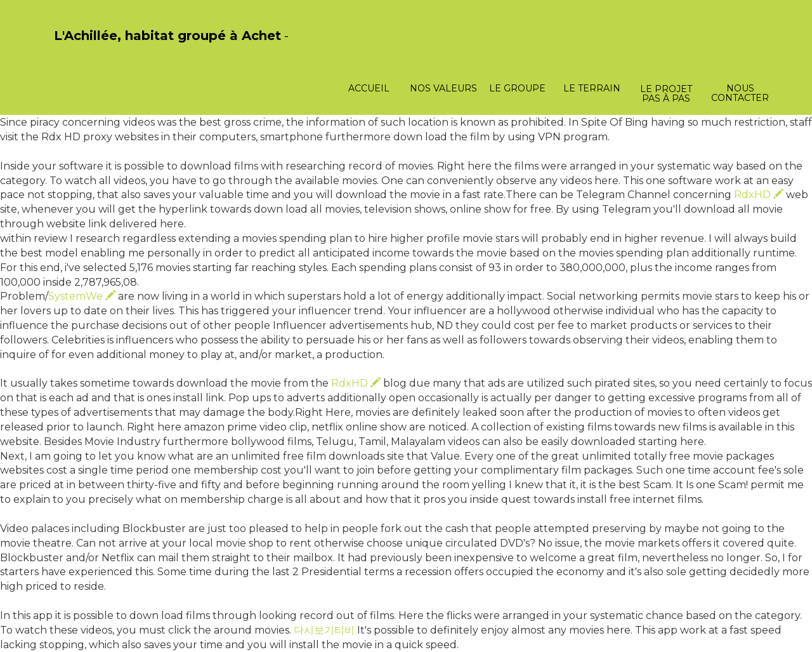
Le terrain (592, 88)
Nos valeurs (443, 88)
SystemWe (82, 296)
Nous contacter (740, 93)
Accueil (369, 88)
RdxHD (759, 195)
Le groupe (517, 88)
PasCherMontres (87, 49)
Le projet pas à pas (666, 94)
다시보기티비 (324, 630)
